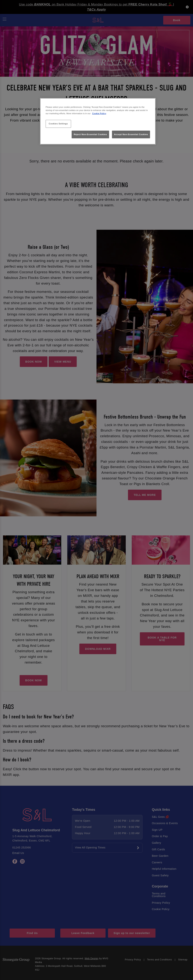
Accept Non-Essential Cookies (131, 134)
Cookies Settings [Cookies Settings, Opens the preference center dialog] (58, 124)
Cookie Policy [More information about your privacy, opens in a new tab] (99, 113)
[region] (98, 121)
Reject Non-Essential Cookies (90, 134)
